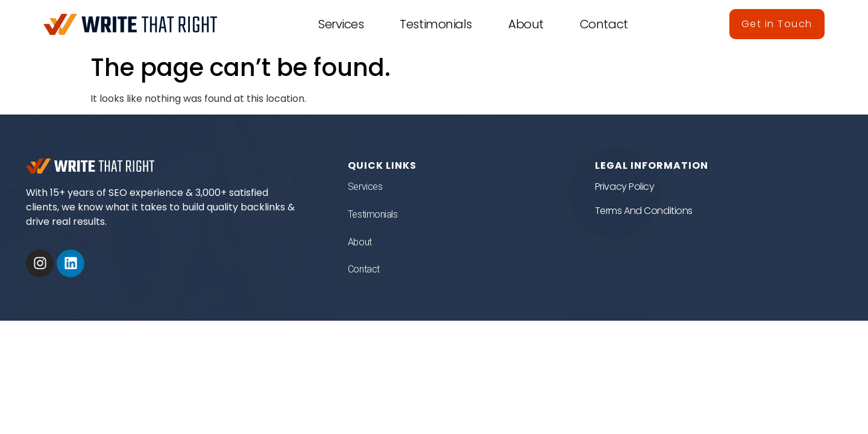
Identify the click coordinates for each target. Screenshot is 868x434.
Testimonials (436, 24)
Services (341, 24)
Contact (604, 24)
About (526, 24)
